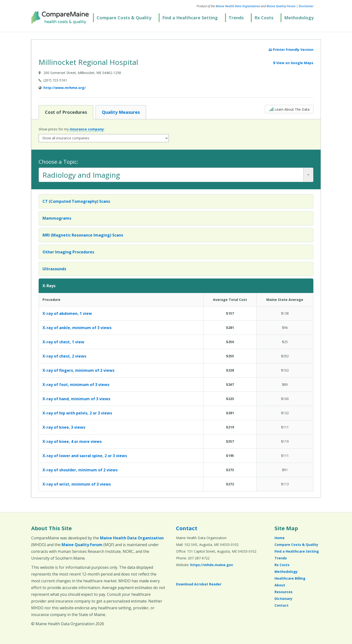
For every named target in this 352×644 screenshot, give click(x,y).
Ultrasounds (54, 269)
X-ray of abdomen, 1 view (67, 313)
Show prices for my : (72, 129)
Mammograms (57, 218)
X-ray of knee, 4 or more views (72, 441)
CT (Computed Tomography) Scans (76, 201)
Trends (236, 18)
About (280, 585)
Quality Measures (121, 112)
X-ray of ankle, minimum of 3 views (77, 328)
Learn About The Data (289, 109)
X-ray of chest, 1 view (63, 342)
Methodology (299, 18)
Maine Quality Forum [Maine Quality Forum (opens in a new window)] (281, 6)
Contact (187, 528)
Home (280, 538)
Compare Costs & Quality (124, 18)
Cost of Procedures (66, 112)
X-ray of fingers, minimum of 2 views (78, 370)
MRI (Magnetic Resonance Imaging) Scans (83, 235)
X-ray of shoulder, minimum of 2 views (80, 470)
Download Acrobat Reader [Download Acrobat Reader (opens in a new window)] (199, 584)
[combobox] (176, 175)
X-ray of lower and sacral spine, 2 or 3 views (85, 456)
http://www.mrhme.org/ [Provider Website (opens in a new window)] (65, 88)
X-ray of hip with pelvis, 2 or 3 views (77, 413)
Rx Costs (264, 18)
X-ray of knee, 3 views (64, 427)
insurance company (87, 129)
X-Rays (49, 286)
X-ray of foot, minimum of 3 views (76, 385)
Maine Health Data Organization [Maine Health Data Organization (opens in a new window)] (238, 6)
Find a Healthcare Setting (190, 18)
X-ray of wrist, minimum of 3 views (77, 484)
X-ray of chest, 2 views (64, 356)
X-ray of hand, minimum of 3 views (76, 399)
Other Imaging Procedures (68, 252)
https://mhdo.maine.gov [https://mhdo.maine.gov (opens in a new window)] (212, 565)
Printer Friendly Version (291, 50)
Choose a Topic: (58, 162)
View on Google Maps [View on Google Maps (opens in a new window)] (293, 63)
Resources (284, 592)
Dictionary (283, 599)
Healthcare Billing (290, 578)
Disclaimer (306, 6)
